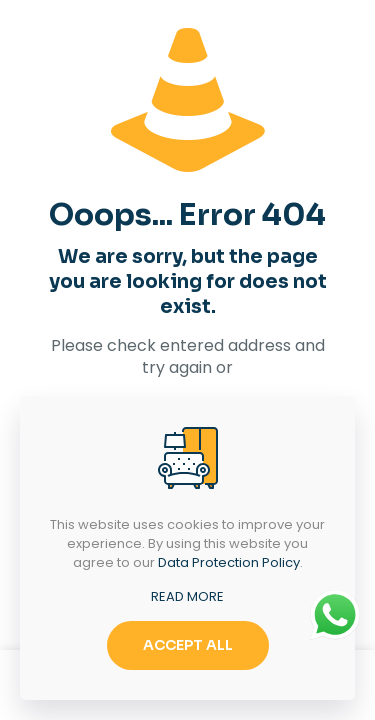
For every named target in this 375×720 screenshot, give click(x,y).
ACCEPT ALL (188, 645)
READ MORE (187, 596)
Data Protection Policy (229, 562)
